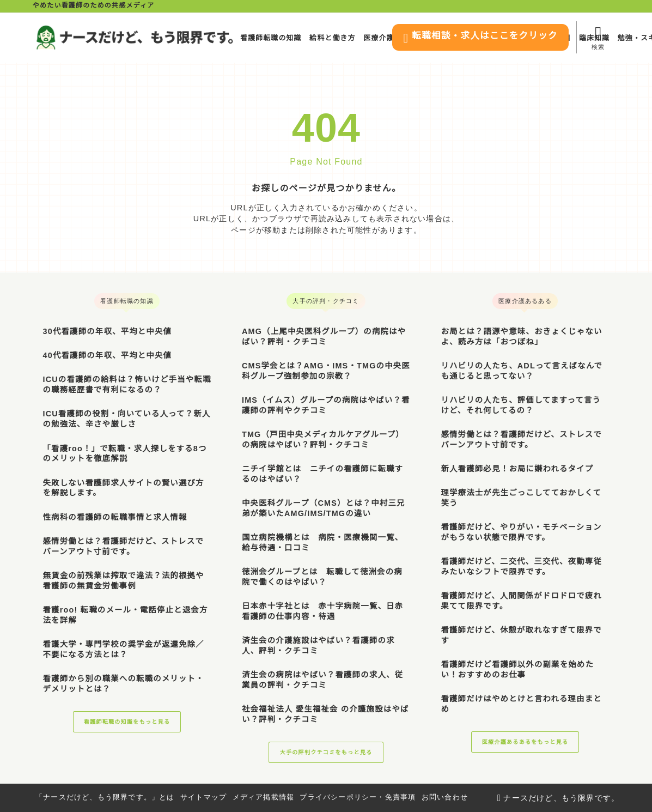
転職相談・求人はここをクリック (467, 38)
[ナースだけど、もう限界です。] (135, 37)
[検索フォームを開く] (598, 37)
